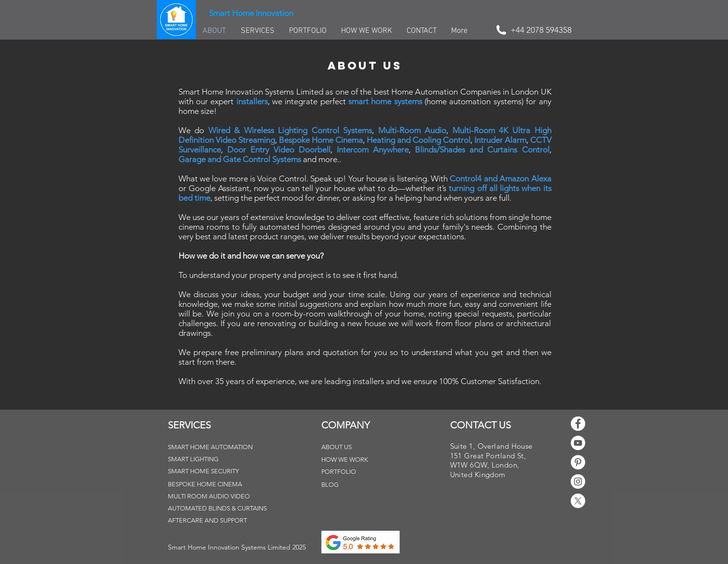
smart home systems (385, 101)
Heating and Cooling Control (419, 140)
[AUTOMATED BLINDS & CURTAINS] (218, 509)
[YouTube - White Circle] (578, 443)
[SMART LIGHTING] (199, 460)
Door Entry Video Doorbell (279, 150)
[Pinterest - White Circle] (578, 462)
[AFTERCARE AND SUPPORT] (214, 521)
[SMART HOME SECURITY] (214, 472)
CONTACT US (481, 425)
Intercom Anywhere (373, 150)
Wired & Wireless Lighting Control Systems (290, 130)
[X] (578, 501)
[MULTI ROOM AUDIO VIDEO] (214, 497)
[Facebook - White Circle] (578, 424)
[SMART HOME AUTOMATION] (214, 447)
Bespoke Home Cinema (321, 140)
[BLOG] (346, 485)
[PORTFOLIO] (346, 472)
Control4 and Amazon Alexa (500, 179)
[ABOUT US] (346, 447)
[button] (237, 547)
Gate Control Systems (262, 159)
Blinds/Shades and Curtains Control (482, 150)
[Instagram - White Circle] (578, 481)
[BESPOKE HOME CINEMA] (214, 485)
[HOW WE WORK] (346, 460)
